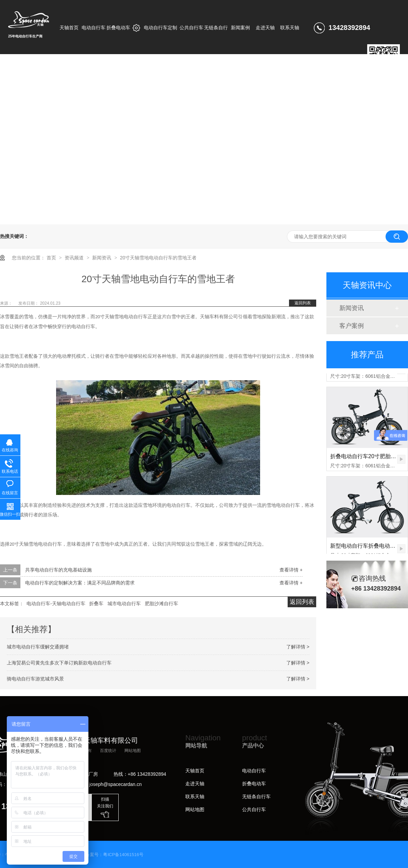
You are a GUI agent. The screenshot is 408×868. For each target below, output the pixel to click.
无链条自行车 (256, 797)
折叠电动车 (254, 784)
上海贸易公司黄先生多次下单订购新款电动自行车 (59, 663)
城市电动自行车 (124, 604)
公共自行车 (254, 809)
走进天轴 (195, 784)
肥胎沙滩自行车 (161, 604)
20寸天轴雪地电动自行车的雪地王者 (158, 258)
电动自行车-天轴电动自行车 (56, 604)
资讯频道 (75, 258)
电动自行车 (254, 771)
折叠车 (96, 604)
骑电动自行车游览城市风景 (35, 679)
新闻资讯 (102, 258)
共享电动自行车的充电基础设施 (58, 570)
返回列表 (303, 303)
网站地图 (133, 751)
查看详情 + (291, 570)
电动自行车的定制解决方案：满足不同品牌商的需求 (80, 583)
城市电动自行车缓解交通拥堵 (38, 647)
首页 (52, 258)
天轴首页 (195, 771)
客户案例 (352, 326)
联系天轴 (195, 797)
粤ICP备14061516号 (123, 855)
